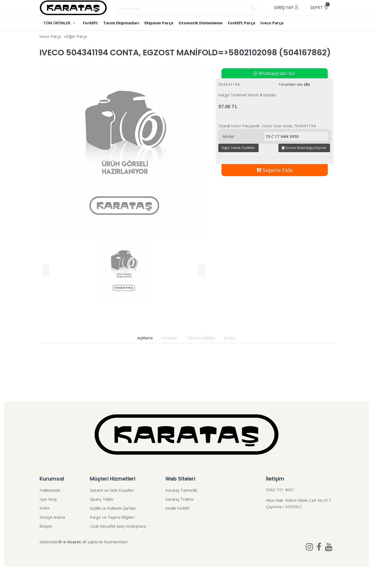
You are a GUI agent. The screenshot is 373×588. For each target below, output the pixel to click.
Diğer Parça (76, 36)
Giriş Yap (286, 8)
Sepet (320, 6)
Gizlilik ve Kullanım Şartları (113, 508)
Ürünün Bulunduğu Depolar (304, 148)
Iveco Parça (272, 23)
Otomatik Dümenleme (201, 23)
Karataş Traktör (180, 499)
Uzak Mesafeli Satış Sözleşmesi (118, 526)
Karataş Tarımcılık (181, 490)
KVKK (45, 508)
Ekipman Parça (159, 23)
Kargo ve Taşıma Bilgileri (112, 517)
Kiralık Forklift (177, 508)
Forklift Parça (241, 23)
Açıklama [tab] (145, 338)
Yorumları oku (294, 84)
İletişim (46, 526)
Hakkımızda (50, 490)
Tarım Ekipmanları (121, 23)
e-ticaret (72, 542)
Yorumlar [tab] (169, 338)
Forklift (90, 23)
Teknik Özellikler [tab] (201, 338)
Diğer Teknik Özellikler (238, 148)
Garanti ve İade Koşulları (112, 490)
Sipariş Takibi (101, 499)
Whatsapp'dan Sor (275, 73)
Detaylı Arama (52, 517)
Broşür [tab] (230, 338)
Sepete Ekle (275, 170)
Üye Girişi (48, 499)
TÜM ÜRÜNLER (59, 23)
